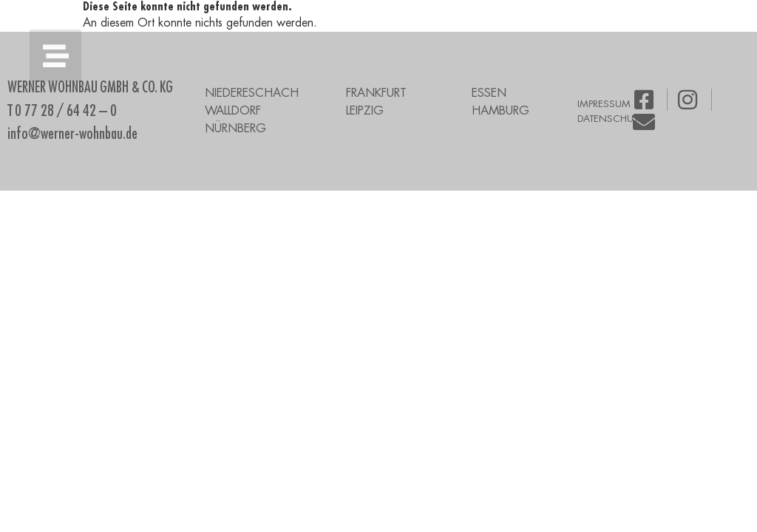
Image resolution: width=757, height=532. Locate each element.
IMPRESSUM (604, 104)
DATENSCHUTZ (611, 119)
